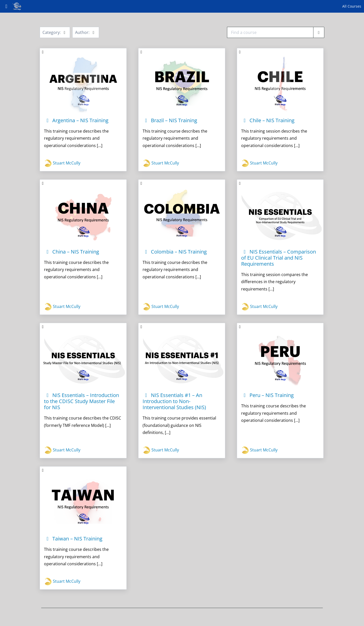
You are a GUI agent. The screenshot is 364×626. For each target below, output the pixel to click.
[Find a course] (319, 32)
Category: (55, 32)
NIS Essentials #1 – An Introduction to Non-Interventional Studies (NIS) (174, 401)
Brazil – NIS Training (170, 120)
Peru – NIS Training (267, 395)
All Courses (352, 6)
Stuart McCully (62, 163)
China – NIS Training (72, 252)
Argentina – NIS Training (76, 120)
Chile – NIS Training (268, 120)
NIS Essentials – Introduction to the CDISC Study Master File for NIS (82, 401)
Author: (86, 32)
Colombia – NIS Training (175, 252)
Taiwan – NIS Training (73, 539)
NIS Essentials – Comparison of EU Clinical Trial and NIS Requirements (279, 258)
